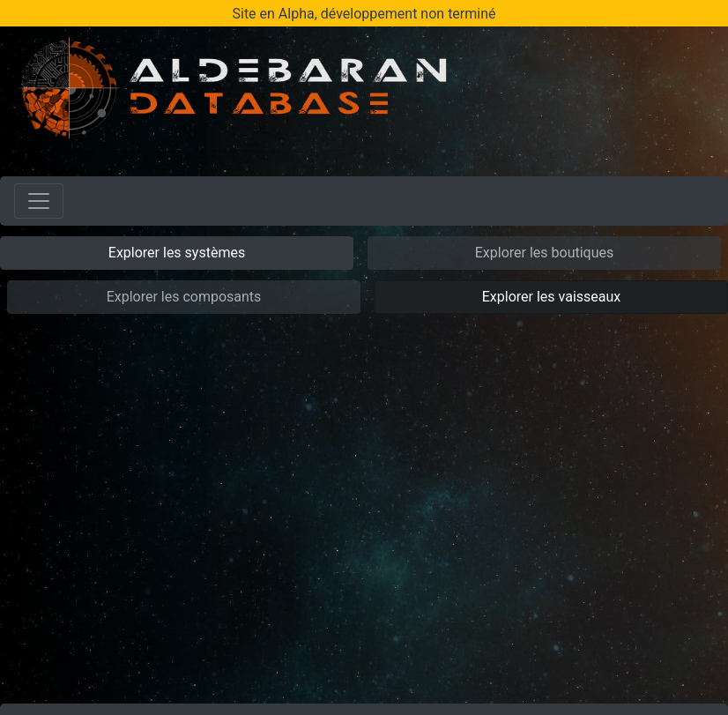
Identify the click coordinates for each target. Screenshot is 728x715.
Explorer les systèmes (177, 253)
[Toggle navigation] (39, 201)
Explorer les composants (184, 297)
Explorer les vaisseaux (551, 297)
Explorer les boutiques (545, 253)
